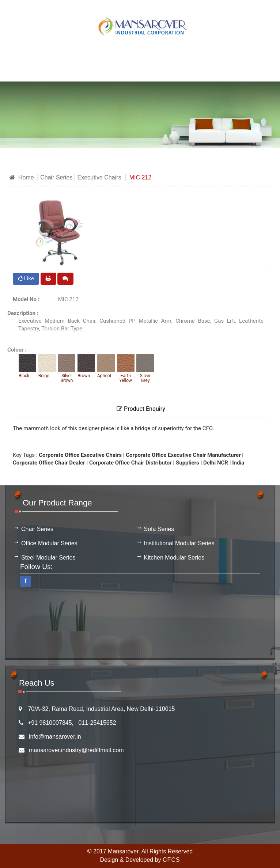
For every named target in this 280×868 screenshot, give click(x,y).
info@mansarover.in (55, 737)
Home (22, 177)
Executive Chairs (99, 177)
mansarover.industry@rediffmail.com (76, 750)
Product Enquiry (141, 409)
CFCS (171, 860)
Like (26, 278)
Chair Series (56, 177)
